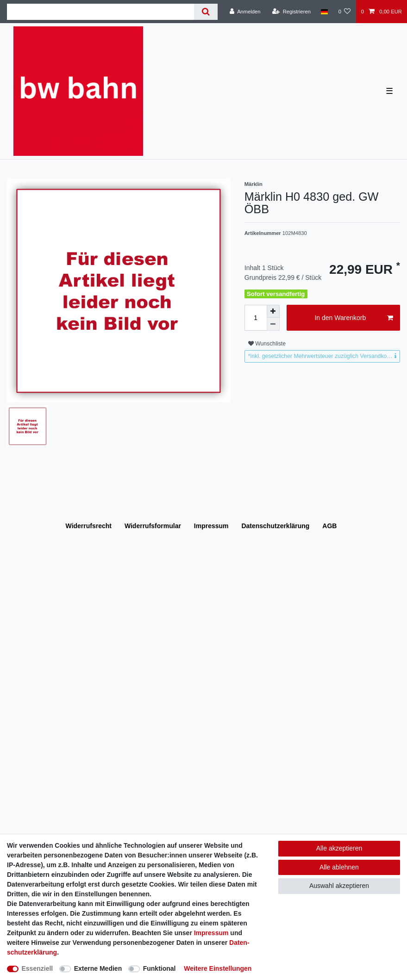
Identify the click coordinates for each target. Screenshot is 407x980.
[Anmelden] (245, 12)
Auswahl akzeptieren (339, 886)
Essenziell (38, 968)
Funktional (160, 968)
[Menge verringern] (273, 324)
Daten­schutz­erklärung (275, 526)
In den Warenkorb (354, 318)
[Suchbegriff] (100, 12)
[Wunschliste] (344, 12)
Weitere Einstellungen (218, 968)
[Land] (324, 12)
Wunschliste (267, 344)
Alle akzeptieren (339, 848)
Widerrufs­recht (89, 526)
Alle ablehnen (339, 867)
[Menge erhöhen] (273, 311)
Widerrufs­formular (153, 526)
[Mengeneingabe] (256, 318)
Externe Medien (98, 968)
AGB (329, 526)
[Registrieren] (291, 12)
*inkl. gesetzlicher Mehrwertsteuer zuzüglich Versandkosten (323, 356)
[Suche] (206, 12)
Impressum (211, 526)
